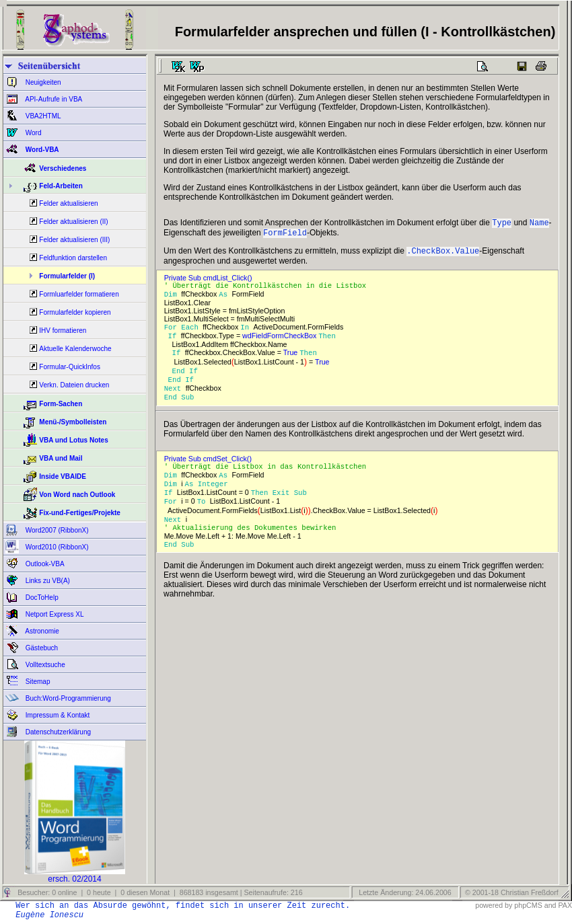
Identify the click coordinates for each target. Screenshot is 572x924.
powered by (494, 905)
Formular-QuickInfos (70, 367)
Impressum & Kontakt (57, 715)
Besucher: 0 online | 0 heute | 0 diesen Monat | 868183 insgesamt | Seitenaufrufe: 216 (159, 892)
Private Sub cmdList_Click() (210, 282)
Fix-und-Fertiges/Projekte (80, 513)
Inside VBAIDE (62, 476)
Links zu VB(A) (47, 581)
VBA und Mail (61, 458)
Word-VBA (41, 150)
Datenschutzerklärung (57, 732)
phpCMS (528, 905)
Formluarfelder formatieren (79, 294)
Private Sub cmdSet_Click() (210, 469)
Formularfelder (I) (67, 276)
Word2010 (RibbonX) (56, 547)
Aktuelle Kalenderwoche (75, 349)
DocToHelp (41, 598)
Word (33, 133)
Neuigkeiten (42, 82)
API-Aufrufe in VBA (53, 99)
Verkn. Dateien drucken (74, 385)
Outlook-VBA (44, 564)
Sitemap (37, 682)
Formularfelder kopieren (75, 312)
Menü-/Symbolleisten (73, 422)
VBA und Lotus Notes (73, 440)
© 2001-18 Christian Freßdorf (512, 892)
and (550, 905)
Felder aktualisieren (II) (73, 222)
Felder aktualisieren (68, 203)
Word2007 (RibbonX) (56, 530)
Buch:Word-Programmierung (67, 698)
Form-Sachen (61, 404)
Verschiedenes (63, 168)
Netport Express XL (53, 614)
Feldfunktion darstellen (73, 258)
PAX (565, 905)
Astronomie (41, 631)
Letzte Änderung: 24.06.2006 (404, 892)
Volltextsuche (44, 665)
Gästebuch (41, 648)
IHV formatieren (63, 331)
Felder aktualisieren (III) (74, 240)
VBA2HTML (42, 116)
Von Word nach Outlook (77, 495)
